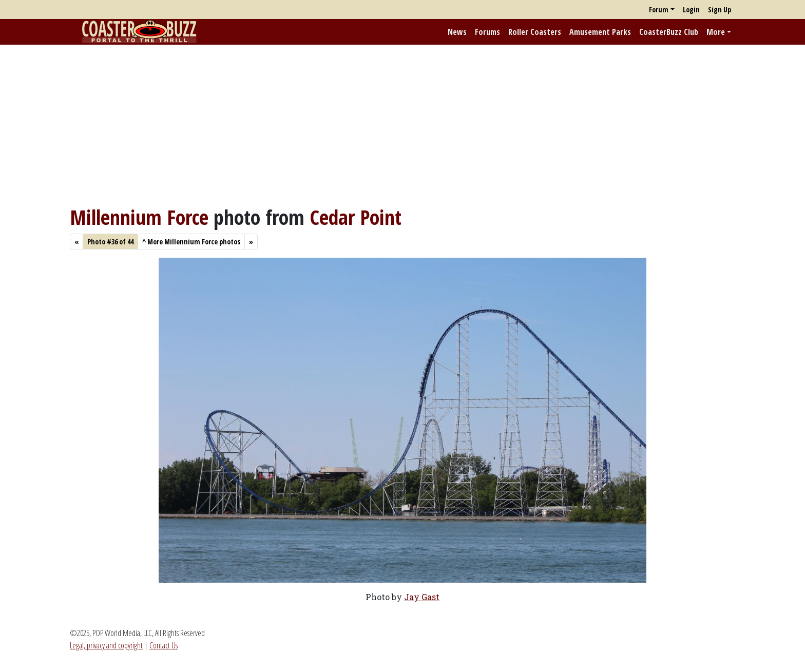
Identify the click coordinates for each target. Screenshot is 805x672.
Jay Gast (422, 597)
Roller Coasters (535, 32)
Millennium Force (139, 217)
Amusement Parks (600, 32)
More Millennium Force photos (191, 242)
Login (691, 9)
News (457, 32)
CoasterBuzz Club (669, 32)
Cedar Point (356, 217)
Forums (487, 32)
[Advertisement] (402, 125)
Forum (659, 9)
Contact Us (164, 645)
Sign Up (720, 9)
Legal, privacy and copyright (106, 645)
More (716, 32)
